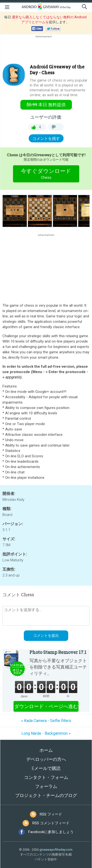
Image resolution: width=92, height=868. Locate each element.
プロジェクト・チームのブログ (46, 795)
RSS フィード (51, 814)
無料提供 (46, 105)
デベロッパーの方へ (46, 759)
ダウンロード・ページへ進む (46, 706)
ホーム (46, 750)
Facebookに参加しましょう (51, 832)
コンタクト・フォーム (46, 777)
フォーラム (46, 786)
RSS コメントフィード (51, 823)
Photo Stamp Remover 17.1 (58, 652)
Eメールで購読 (46, 768)
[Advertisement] (46, 51)
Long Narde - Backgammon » (46, 733)
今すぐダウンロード (46, 174)
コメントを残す (46, 139)
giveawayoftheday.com (56, 850)
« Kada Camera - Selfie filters (46, 721)
